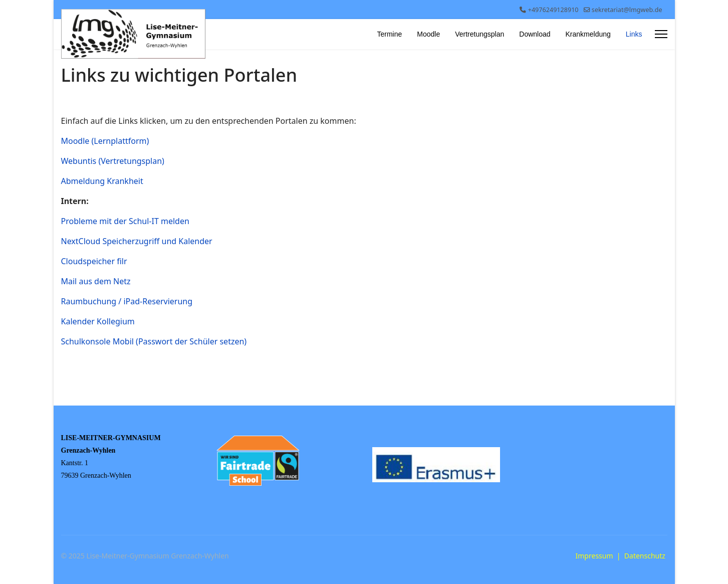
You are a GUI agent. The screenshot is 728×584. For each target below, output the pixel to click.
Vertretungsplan (479, 34)
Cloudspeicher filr (95, 261)
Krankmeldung (588, 34)
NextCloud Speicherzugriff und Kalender (138, 241)
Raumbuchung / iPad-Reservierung (128, 301)
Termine (389, 34)
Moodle (428, 34)
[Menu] (661, 34)
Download (535, 34)
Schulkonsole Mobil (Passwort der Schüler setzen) (155, 341)
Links (634, 34)
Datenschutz (645, 556)
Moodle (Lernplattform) (105, 141)
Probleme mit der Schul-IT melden (126, 221)
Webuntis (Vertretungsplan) (113, 161)
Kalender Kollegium (99, 321)
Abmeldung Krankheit (103, 181)
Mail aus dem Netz (96, 281)
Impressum (594, 556)
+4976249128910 (553, 10)
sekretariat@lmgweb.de (627, 10)
